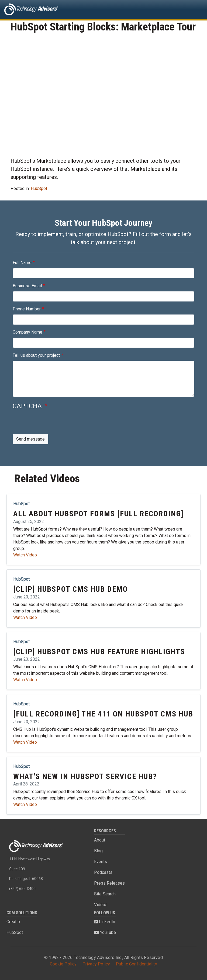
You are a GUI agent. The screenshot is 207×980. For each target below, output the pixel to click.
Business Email (27, 286)
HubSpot (39, 188)
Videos (101, 905)
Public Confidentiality (137, 964)
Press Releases (109, 883)
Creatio (13, 922)
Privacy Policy (96, 964)
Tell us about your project (36, 355)
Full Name (22, 263)
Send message (30, 439)
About (100, 840)
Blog (98, 851)
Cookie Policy (63, 964)
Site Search (105, 894)
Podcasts (103, 872)
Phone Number (27, 309)
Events (101, 862)
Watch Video (25, 555)
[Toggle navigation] (195, 9)
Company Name (27, 332)
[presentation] (54, 424)
